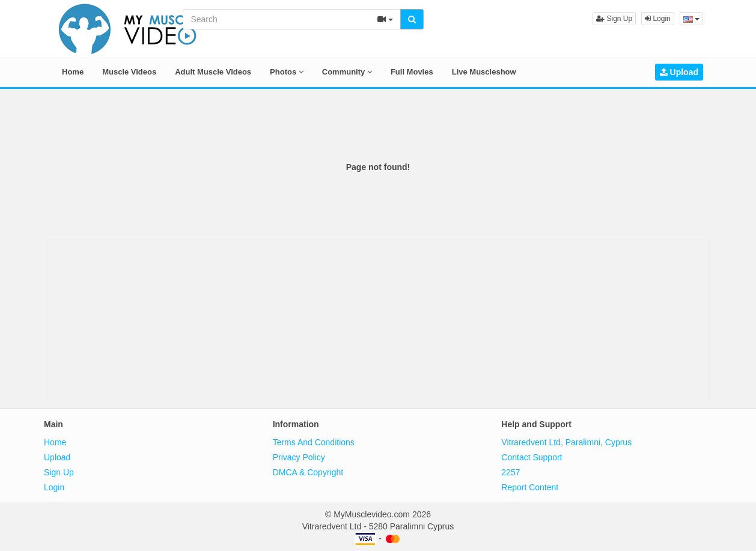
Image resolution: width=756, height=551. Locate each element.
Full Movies (412, 72)
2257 (511, 472)
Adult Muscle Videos (213, 72)
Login (658, 19)
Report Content (530, 487)
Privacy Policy (299, 457)
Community (347, 72)
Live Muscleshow (484, 72)
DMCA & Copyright (308, 472)
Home (73, 72)
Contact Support (532, 457)
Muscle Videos (129, 72)
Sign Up (614, 19)
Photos (287, 72)
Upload (679, 72)
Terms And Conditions (314, 442)
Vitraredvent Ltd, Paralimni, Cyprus (566, 442)
